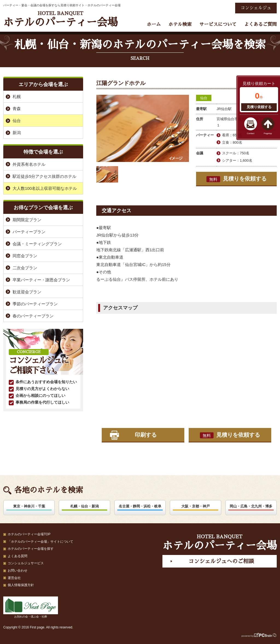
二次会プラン (25, 268)
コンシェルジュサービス (26, 563)
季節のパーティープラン (35, 304)
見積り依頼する (259, 107)
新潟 (17, 133)
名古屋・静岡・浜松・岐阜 (140, 506)
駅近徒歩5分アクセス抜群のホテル (44, 176)
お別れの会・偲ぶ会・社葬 (31, 607)
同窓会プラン (25, 256)
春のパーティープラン (33, 316)
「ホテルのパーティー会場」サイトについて (40, 542)
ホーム (154, 24)
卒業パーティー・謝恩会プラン (41, 280)
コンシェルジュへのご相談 (221, 561)
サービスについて (218, 24)
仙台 (204, 98)
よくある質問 (17, 556)
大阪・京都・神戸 (196, 506)
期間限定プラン (27, 220)
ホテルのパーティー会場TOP (29, 534)
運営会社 (14, 578)
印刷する (146, 435)
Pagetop (268, 133)
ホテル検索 (180, 24)
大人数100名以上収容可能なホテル (45, 188)
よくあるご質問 (260, 24)
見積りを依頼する (237, 179)
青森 (17, 109)
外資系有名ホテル (29, 164)
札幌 (17, 97)
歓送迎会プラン (27, 292)
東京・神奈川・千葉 (29, 506)
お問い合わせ (17, 571)
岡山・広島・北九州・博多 (251, 506)
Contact (251, 133)
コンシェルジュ (256, 8)
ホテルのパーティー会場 (60, 19)
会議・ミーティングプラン (37, 244)
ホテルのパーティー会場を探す (31, 549)
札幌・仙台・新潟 (84, 506)
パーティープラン (29, 232)
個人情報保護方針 (21, 585)
